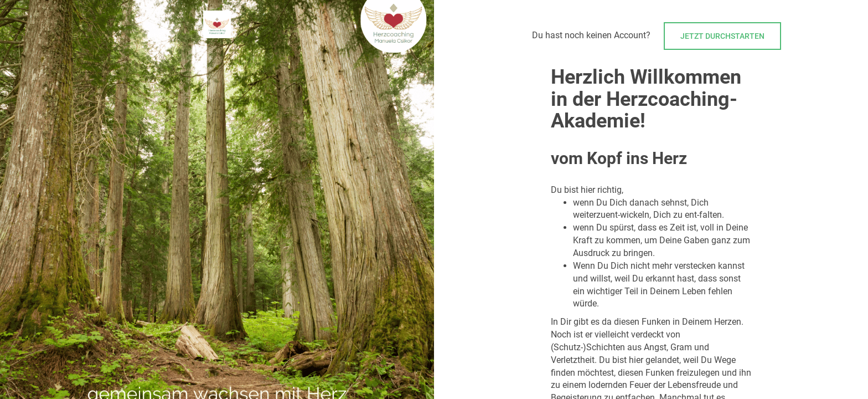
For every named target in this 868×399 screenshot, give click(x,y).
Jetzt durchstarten (722, 36)
